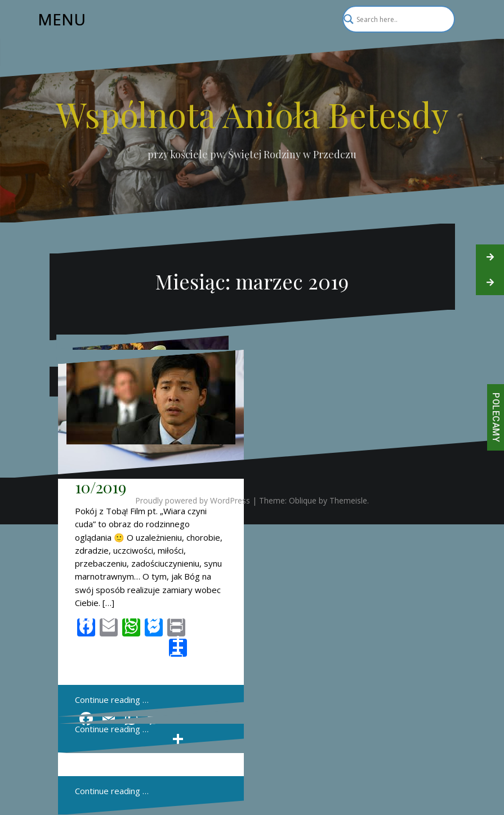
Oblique (303, 500)
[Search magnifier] (441, 19)
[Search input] (394, 19)
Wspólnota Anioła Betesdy (252, 114)
